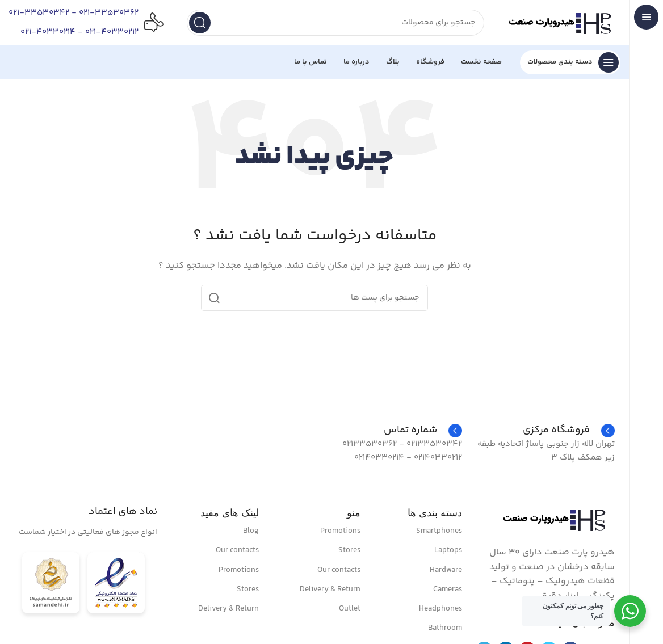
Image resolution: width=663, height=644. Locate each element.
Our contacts (339, 570)
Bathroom (445, 628)
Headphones (440, 609)
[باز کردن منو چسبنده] (570, 62)
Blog (251, 531)
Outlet (350, 609)
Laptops (448, 550)
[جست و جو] (335, 23)
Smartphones (439, 531)
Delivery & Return (330, 590)
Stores (349, 550)
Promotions (340, 531)
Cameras (448, 590)
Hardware (446, 570)
